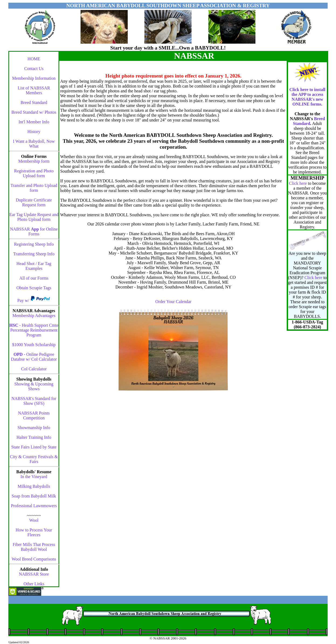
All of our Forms (34, 278)
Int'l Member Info (34, 122)
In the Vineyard (34, 477)
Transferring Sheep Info (34, 254)
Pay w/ (24, 300)
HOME (34, 59)
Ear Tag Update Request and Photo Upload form (34, 217)
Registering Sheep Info (34, 244)
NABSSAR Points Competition (34, 415)
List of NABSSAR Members (34, 90)
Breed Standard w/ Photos (34, 112)
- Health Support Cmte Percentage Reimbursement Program (34, 330)
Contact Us (34, 69)
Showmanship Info (34, 428)
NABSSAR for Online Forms (34, 232)
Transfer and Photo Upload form (34, 188)
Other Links (34, 584)
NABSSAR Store (34, 574)
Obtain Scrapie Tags (34, 288)
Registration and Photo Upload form (34, 173)
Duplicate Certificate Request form (34, 202)
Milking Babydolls (34, 486)
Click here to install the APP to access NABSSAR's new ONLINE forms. (307, 97)
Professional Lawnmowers (34, 506)
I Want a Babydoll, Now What (34, 144)
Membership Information (34, 78)
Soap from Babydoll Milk (34, 496)
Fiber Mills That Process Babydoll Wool (34, 547)
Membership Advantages (34, 316)
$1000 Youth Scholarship (34, 345)
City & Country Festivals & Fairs (34, 459)
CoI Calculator (34, 369)
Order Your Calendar (174, 302)
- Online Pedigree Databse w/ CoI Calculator (34, 357)
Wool (34, 520)
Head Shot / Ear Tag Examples (34, 266)
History (34, 132)
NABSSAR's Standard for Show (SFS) (34, 401)
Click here (298, 183)
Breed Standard (34, 102)
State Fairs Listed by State (34, 447)
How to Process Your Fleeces (34, 532)
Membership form (34, 161)
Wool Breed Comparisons (34, 559)
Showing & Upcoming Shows (34, 386)
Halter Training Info (34, 437)
